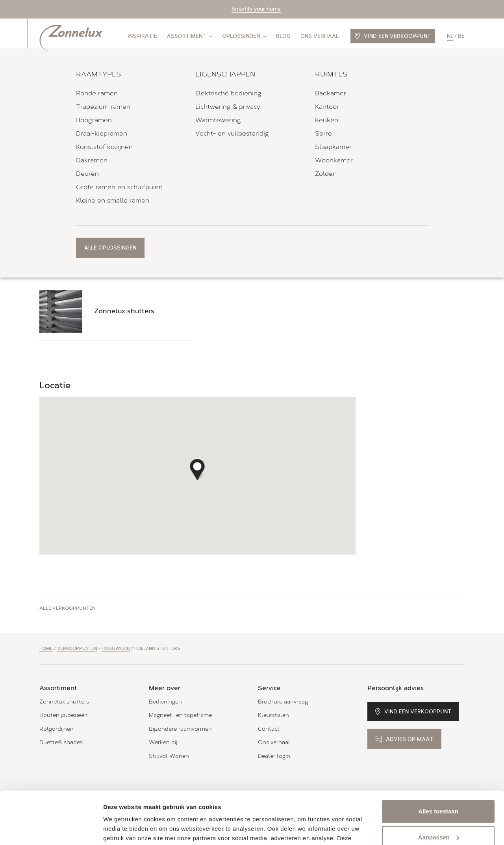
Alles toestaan (438, 762)
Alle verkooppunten (68, 608)
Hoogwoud (116, 649)
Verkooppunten (77, 649)
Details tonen (122, 829)
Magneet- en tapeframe (180, 715)
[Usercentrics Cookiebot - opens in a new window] (51, 830)
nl (450, 36)
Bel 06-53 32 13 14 (75, 198)
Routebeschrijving (65, 171)
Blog (283, 36)
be (461, 36)
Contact (269, 729)
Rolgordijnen (57, 729)
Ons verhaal (320, 36)
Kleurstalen (273, 715)
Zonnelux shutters (64, 702)
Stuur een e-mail (157, 198)
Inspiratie (142, 36)
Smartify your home (256, 9)
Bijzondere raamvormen (180, 729)
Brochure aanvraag (283, 702)
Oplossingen (244, 36)
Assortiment (190, 36)
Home (46, 649)
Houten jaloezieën (64, 715)
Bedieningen (165, 702)
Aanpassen (439, 788)
